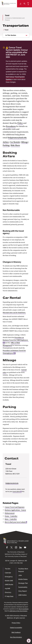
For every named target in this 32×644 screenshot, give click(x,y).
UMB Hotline (22, 595)
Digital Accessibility (16, 628)
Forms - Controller (11, 516)
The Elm (8, 569)
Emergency (9, 577)
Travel (7, 15)
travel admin (17, 492)
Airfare (6, 142)
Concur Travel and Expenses (15, 507)
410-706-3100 (18, 563)
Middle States (23, 579)
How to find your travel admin (16, 522)
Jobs (20, 575)
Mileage (25, 142)
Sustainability (23, 587)
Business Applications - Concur (15, 510)
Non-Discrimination (16, 637)
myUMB (7, 588)
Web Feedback (16, 632)
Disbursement (10, 513)
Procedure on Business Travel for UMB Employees (16, 340)
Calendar (8, 573)
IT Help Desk (9, 596)
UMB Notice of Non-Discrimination (18, 611)
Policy (20, 123)
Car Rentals (15, 142)
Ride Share (15, 145)
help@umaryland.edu (17, 138)
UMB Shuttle (9, 585)
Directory (8, 592)
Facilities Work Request (23, 570)
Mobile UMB (9, 581)
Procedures (11, 126)
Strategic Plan (23, 583)
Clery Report (23, 591)
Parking (6, 145)
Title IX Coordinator (23, 609)
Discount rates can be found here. (14, 313)
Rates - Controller (11, 519)
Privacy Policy (16, 623)
